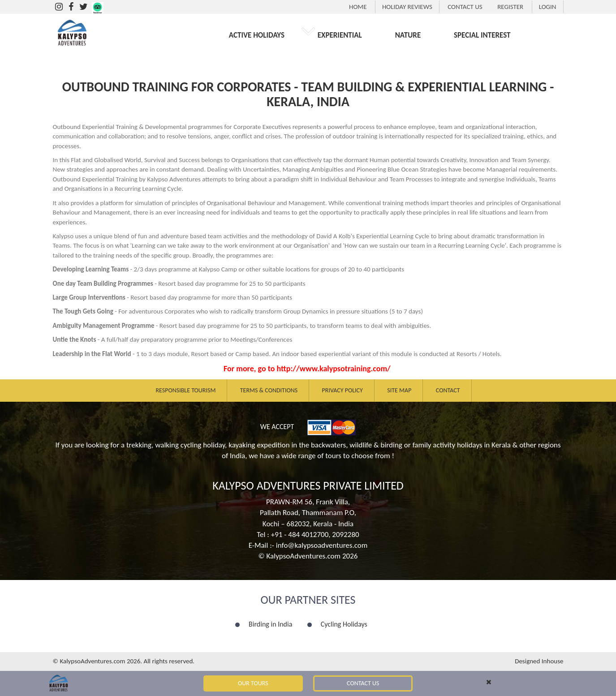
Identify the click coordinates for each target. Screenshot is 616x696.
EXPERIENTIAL (340, 35)
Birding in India (270, 624)
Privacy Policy (342, 390)
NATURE (408, 35)
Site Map (399, 390)
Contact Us (363, 683)
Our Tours (253, 683)
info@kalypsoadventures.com (322, 545)
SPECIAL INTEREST (482, 35)
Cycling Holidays (344, 624)
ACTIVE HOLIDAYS (257, 35)
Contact (448, 390)
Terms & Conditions (269, 390)
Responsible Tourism (185, 390)
